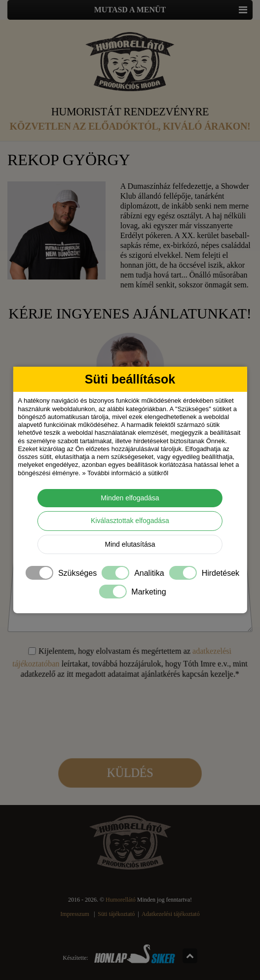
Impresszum (75, 914)
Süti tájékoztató (116, 914)
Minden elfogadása (130, 498)
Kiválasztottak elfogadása (130, 521)
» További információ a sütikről (125, 472)
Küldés (130, 744)
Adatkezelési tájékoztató (171, 914)
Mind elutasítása (130, 544)
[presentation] (130, 700)
